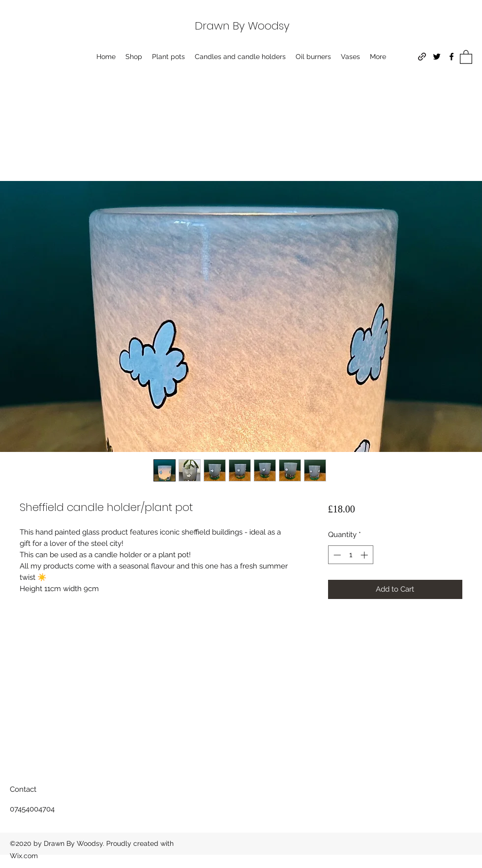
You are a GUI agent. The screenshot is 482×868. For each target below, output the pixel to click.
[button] (466, 57)
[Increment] (365, 555)
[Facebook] (452, 57)
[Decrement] (336, 555)
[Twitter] (437, 57)
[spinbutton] (350, 555)
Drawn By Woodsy (242, 26)
